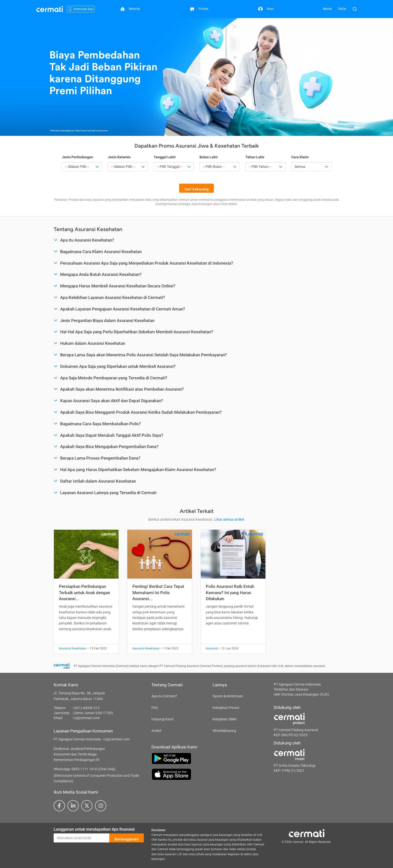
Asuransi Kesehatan (73, 648)
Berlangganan (127, 838)
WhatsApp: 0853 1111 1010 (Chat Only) (85, 769)
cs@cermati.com (87, 718)
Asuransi (212, 648)
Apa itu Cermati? (164, 696)
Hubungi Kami (162, 719)
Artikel (156, 731)
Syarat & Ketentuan (228, 696)
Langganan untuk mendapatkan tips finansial (94, 829)
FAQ (155, 708)
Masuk (327, 9)
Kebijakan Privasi (226, 708)
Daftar (342, 9)
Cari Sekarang (197, 188)
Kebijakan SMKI (225, 719)
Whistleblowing (224, 731)
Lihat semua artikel (229, 519)
